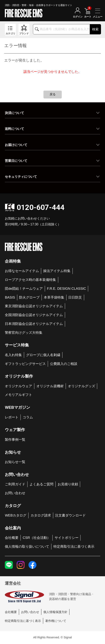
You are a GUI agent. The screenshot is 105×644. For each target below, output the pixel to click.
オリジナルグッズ (82, 386)
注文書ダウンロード (70, 515)
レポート (12, 417)
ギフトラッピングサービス (25, 364)
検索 (95, 29)
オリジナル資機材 (50, 386)
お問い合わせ (15, 493)
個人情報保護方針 (55, 612)
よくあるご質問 (41, 484)
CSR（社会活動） (37, 538)
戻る (53, 94)
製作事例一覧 (15, 440)
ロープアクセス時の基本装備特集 (30, 280)
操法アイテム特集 (57, 271)
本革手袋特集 (54, 297)
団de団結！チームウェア (24, 289)
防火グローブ (29, 297)
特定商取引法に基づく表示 (74, 547)
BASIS (10, 297)
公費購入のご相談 (64, 364)
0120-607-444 (41, 207)
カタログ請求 (41, 515)
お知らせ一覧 (15, 462)
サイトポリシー (67, 538)
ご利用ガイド (15, 484)
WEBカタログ (16, 515)
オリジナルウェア (18, 386)
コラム (28, 417)
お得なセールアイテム (22, 271)
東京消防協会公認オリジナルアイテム (34, 306)
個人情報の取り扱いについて (27, 547)
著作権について (56, 621)
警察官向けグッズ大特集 (24, 333)
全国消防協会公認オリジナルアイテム (34, 315)
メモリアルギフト (18, 395)
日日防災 (75, 297)
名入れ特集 (13, 355)
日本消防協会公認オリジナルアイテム (34, 324)
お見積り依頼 (68, 484)
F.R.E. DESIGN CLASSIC (67, 289)
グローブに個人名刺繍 (43, 355)
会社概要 (12, 538)
